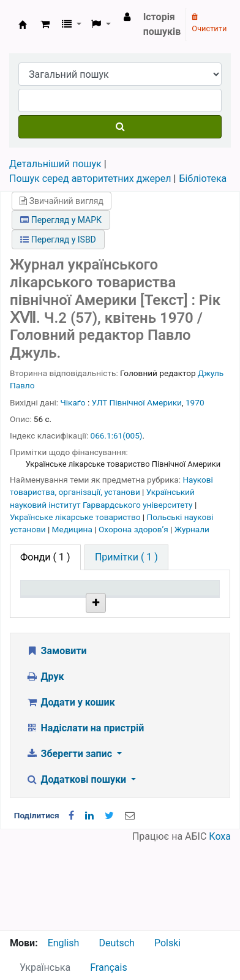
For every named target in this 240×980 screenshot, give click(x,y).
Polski (167, 943)
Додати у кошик (70, 789)
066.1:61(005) (117, 435)
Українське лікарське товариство (76, 517)
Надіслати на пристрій (85, 814)
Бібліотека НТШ (116, 659)
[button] (45, 24)
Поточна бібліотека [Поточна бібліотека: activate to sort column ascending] (116, 612)
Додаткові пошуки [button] (77, 866)
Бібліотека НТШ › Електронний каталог (23, 24)
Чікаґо (73, 402)
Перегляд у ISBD (58, 239)
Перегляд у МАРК (61, 220)
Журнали (192, 529)
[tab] (126, 557)
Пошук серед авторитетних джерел (90, 179)
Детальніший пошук (55, 164)
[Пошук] (120, 127)
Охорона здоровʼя (134, 529)
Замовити (56, 737)
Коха (220, 923)
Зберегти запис (70, 840)
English (64, 943)
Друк (45, 763)
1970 (195, 402)
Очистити (209, 23)
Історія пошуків (162, 24)
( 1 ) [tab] (45, 557)
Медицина (73, 529)
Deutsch (116, 943)
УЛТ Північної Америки (137, 402)
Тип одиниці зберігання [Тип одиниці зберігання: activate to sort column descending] (51, 606)
